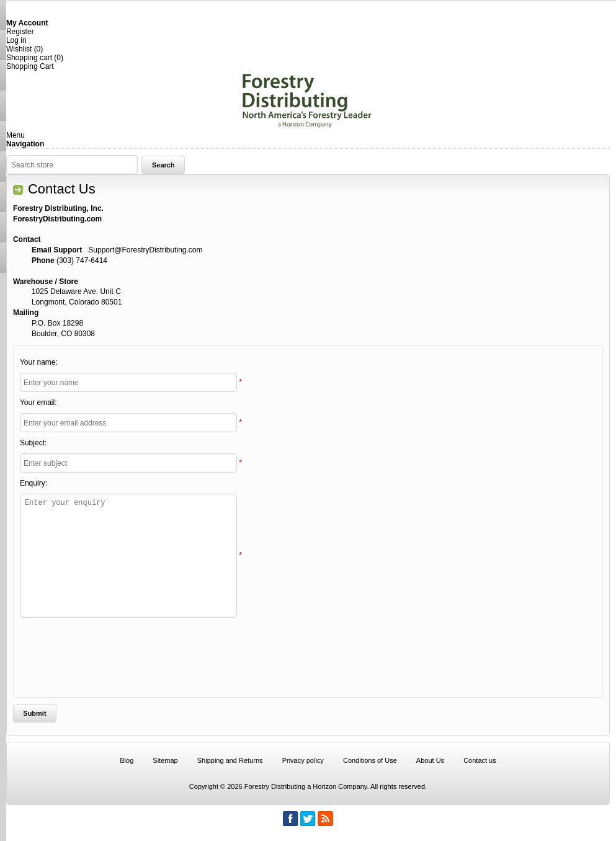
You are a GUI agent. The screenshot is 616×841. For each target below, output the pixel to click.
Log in (16, 40)
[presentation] (303, 654)
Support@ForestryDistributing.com (145, 250)
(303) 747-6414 (82, 260)
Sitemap (165, 760)
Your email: (38, 403)
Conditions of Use (370, 760)
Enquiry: (33, 483)
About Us (430, 760)
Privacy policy (303, 760)
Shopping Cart (30, 66)
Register (20, 32)
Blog (127, 760)
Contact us (480, 760)
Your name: (39, 362)
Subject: (33, 443)
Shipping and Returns (230, 760)
